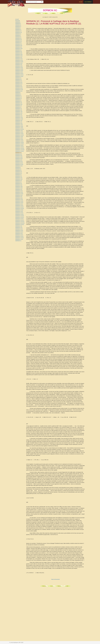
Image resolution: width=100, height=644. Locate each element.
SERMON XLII (19, 81)
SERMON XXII (19, 53)
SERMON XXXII (19, 68)
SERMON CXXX (19, 211)
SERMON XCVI (19, 162)
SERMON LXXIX (19, 137)
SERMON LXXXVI (20, 147)
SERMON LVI (19, 101)
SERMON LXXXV (19, 145)
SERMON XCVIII (19, 164)
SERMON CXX (19, 197)
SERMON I (18, 22)
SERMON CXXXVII (20, 222)
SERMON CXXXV (20, 219)
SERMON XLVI (19, 87)
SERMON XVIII (19, 49)
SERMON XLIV (19, 84)
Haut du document (55, 579)
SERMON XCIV (19, 159)
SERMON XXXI (19, 66)
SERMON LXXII (19, 125)
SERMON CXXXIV (20, 217)
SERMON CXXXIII (20, 216)
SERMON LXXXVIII (20, 150)
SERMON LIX (19, 106)
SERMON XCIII (19, 157)
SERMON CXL (19, 226)
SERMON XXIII (19, 54)
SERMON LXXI (19, 123)
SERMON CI (18, 169)
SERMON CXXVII (19, 207)
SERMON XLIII (19, 82)
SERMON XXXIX (19, 76)
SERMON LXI (19, 109)
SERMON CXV (19, 189)
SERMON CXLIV (19, 232)
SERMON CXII (19, 185)
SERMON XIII (19, 40)
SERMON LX (18, 107)
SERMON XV (18, 43)
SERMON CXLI (19, 228)
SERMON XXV (19, 57)
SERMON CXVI (19, 191)
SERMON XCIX (19, 166)
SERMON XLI (19, 79)
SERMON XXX (19, 65)
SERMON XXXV (19, 72)
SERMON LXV (19, 115)
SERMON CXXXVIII (20, 223)
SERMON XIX (19, 47)
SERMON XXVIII (19, 62)
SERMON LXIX (19, 120)
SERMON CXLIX (19, 239)
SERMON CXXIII (19, 201)
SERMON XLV (19, 85)
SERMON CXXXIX (20, 225)
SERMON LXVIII (19, 119)
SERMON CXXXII (19, 214)
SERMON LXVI (19, 116)
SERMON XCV (19, 160)
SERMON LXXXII (19, 141)
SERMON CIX (19, 181)
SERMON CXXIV (19, 203)
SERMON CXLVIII (20, 238)
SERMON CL (18, 241)
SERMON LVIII (19, 104)
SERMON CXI (19, 184)
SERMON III (18, 25)
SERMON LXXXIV (20, 144)
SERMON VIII (19, 32)
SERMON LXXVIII (20, 135)
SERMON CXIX (19, 195)
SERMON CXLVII (19, 236)
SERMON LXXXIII (20, 142)
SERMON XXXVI (19, 73)
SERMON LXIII (19, 112)
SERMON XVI (19, 44)
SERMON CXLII (19, 229)
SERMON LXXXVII (20, 148)
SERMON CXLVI (19, 235)
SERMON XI (18, 37)
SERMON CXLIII (19, 230)
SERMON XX (18, 50)
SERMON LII (18, 95)
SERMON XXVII (19, 60)
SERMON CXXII (19, 200)
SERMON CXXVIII (20, 208)
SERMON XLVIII (19, 90)
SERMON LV (18, 100)
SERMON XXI (19, 51)
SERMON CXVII (19, 192)
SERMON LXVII (19, 118)
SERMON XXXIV (19, 71)
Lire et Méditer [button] (88, 2)
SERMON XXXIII (19, 69)
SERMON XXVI (19, 59)
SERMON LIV (19, 98)
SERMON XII (18, 38)
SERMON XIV (19, 41)
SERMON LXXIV (19, 128)
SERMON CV (19, 175)
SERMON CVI (19, 176)
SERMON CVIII (19, 179)
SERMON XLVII (19, 88)
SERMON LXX (19, 122)
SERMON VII (18, 31)
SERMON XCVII (19, 163)
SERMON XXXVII (19, 75)
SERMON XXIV (19, 56)
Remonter (18, 21)
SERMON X (18, 35)
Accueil (81, 2)
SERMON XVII (19, 46)
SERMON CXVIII (19, 194)
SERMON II (18, 24)
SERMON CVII (19, 178)
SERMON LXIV (19, 113)
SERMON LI (18, 94)
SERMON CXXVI (19, 206)
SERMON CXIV (19, 188)
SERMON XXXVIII (20, 129)
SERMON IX (18, 34)
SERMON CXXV (19, 204)
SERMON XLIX (19, 91)
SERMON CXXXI (19, 213)
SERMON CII (18, 170)
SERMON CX (19, 182)
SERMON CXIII (19, 186)
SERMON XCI (19, 154)
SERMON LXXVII (19, 134)
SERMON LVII (19, 103)
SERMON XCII (19, 156)
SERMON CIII (19, 172)
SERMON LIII (19, 97)
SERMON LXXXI (19, 140)
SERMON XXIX (19, 63)
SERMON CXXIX (19, 210)
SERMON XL (18, 78)
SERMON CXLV (19, 233)
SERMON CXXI (19, 198)
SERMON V (18, 28)
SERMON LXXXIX (20, 151)
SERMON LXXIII (19, 126)
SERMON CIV (19, 173)
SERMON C (18, 167)
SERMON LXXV (19, 131)
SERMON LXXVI (19, 132)
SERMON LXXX (19, 138)
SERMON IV (18, 27)
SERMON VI (18, 29)
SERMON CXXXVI (20, 220)
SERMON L (18, 93)
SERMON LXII (19, 110)
